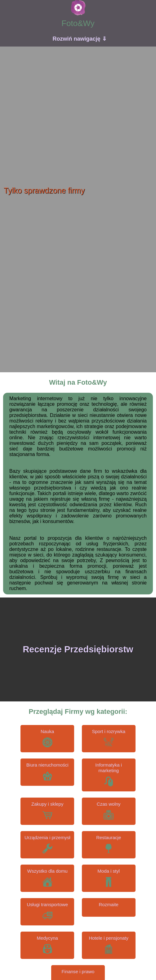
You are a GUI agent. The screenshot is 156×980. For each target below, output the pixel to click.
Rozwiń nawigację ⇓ (79, 39)
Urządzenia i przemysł (47, 837)
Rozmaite (109, 904)
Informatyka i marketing (109, 768)
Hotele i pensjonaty (109, 938)
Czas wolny (109, 804)
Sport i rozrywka (109, 731)
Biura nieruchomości (47, 765)
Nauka (47, 731)
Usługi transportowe (47, 904)
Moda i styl (109, 871)
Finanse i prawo (78, 971)
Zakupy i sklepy (47, 804)
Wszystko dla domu (47, 871)
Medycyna (47, 938)
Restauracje (109, 837)
